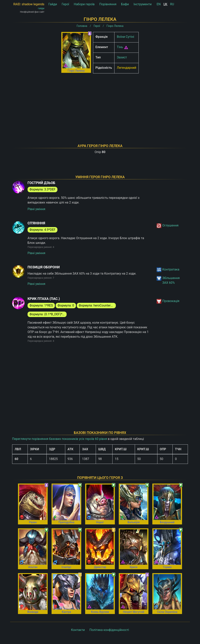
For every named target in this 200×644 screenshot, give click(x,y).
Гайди (53, 4)
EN (159, 4)
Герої (65, 4)
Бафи (125, 4)
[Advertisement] (100, 104)
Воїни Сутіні (125, 37)
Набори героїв (84, 4)
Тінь (120, 47)
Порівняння (108, 4)
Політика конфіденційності (109, 630)
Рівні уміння (36, 209)
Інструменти (143, 4)
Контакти (78, 630)
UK (165, 4)
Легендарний (126, 68)
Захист (122, 57)
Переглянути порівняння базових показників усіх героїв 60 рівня (60, 439)
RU (172, 4)
